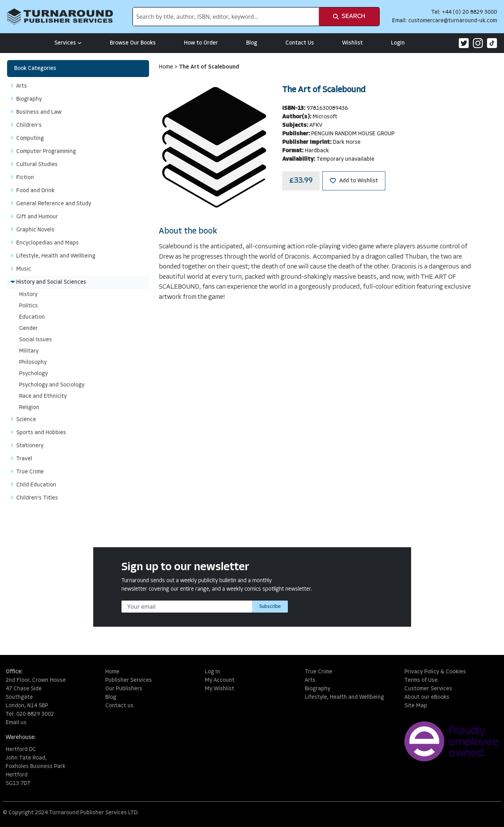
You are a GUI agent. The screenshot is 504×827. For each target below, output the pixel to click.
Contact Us (300, 43)
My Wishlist (220, 689)
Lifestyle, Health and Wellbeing (344, 697)
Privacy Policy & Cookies (435, 672)
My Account (220, 680)
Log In (212, 672)
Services (68, 43)
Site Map (416, 706)
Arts (310, 680)
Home (167, 67)
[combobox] (226, 17)
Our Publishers (124, 689)
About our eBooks (427, 697)
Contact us (119, 706)
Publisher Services (129, 680)
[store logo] (60, 17)
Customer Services (428, 689)
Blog (252, 43)
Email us (16, 723)
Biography (318, 689)
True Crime (319, 672)
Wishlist (352, 43)
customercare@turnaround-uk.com (453, 21)
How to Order (201, 43)
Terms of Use (421, 680)
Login (398, 43)
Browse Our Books (133, 43)
